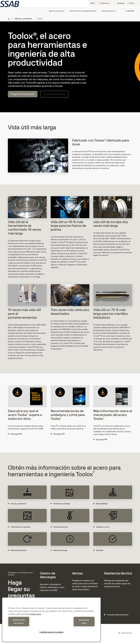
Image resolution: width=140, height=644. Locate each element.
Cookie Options (125, 633)
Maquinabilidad (100, 504)
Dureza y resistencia (17, 504)
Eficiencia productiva (17, 550)
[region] (51, 621)
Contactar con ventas (54, 94)
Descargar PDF (15, 434)
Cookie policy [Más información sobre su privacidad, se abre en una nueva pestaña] (35, 617)
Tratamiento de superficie (19, 527)
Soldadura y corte (101, 527)
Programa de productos (23, 94)
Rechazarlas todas (74, 623)
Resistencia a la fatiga (60, 504)
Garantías (98, 550)
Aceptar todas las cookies (29, 623)
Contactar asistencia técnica (116, 615)
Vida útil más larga (59, 550)
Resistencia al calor (59, 527)
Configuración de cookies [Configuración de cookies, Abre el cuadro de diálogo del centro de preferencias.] (51, 632)
